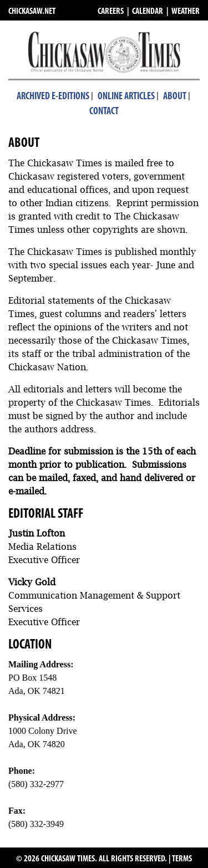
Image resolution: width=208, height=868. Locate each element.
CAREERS (111, 12)
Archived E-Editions (53, 97)
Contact (104, 112)
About (175, 97)
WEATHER (186, 12)
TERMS (182, 859)
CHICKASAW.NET (32, 12)
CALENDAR (148, 12)
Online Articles (126, 97)
